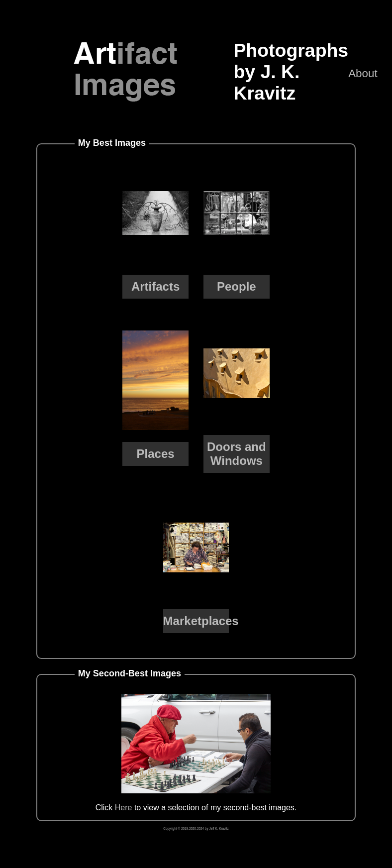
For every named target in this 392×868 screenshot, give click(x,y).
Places (156, 454)
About (363, 73)
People (237, 286)
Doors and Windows (237, 454)
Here (124, 808)
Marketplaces (201, 621)
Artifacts (155, 286)
